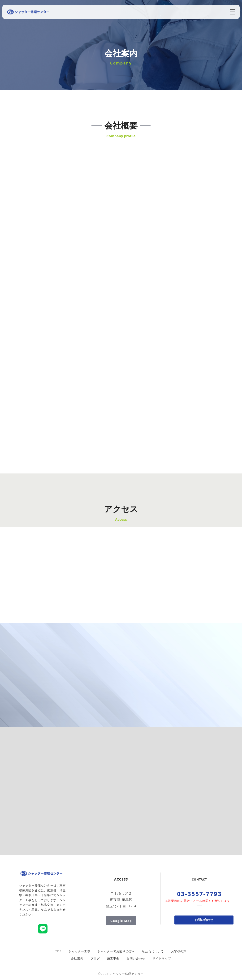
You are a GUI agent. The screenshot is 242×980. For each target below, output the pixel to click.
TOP (58, 951)
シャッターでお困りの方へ (116, 951)
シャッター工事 (79, 951)
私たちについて (153, 951)
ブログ (95, 958)
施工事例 (113, 958)
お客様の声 (179, 951)
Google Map (121, 921)
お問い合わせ (204, 920)
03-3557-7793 (199, 894)
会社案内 (77, 958)
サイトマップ (162, 958)
